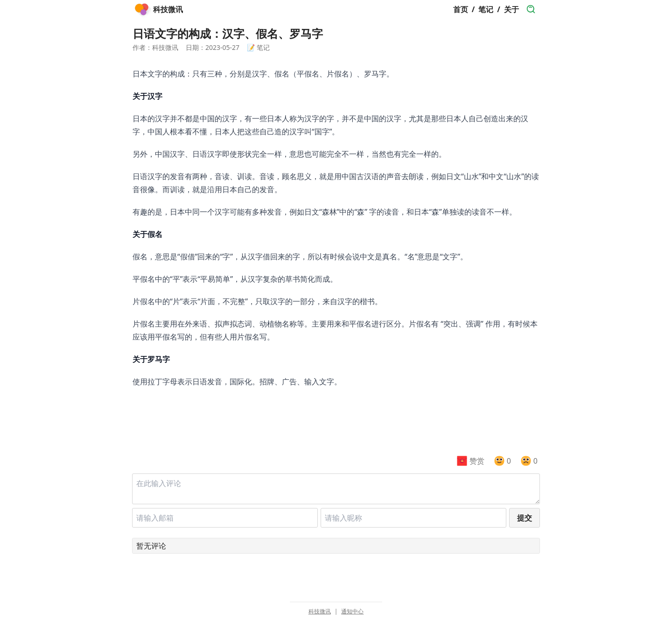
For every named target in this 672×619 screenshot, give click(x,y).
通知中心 (352, 612)
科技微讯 (320, 612)
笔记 (486, 9)
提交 (525, 518)
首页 (461, 9)
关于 (511, 9)
